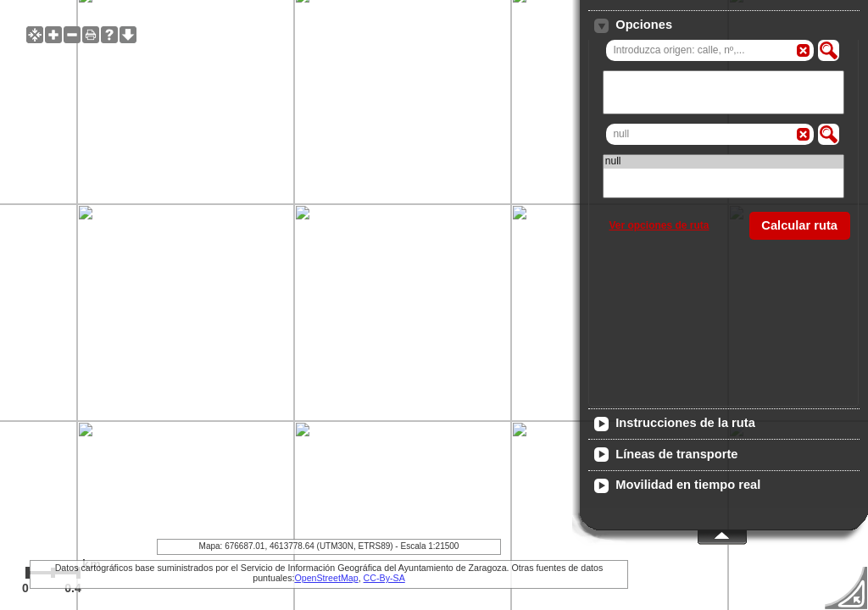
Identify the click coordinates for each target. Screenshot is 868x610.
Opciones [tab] (633, 25)
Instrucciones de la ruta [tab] (674, 424)
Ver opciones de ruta (659, 225)
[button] (829, 50)
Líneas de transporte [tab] (666, 455)
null (723, 161)
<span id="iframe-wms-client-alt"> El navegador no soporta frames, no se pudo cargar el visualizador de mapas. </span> (434, 305)
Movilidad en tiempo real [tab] (677, 485)
